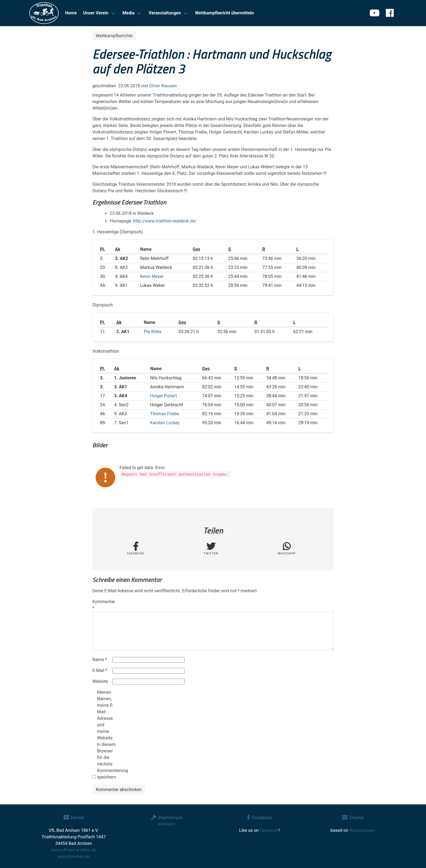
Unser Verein (96, 13)
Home (71, 13)
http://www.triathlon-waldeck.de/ (165, 221)
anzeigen (167, 824)
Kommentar (102, 605)
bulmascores (362, 830)
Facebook (269, 830)
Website (100, 681)
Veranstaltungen (165, 13)
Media (129, 13)
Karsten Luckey (165, 423)
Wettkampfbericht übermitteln (225, 13)
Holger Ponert (164, 396)
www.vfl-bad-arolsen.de (74, 850)
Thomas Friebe (165, 414)
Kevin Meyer (152, 276)
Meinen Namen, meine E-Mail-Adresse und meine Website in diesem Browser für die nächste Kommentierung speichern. (106, 735)
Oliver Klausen (163, 86)
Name (100, 660)
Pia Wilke (153, 332)
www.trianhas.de (74, 856)
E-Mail (100, 670)
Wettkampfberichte (114, 36)
